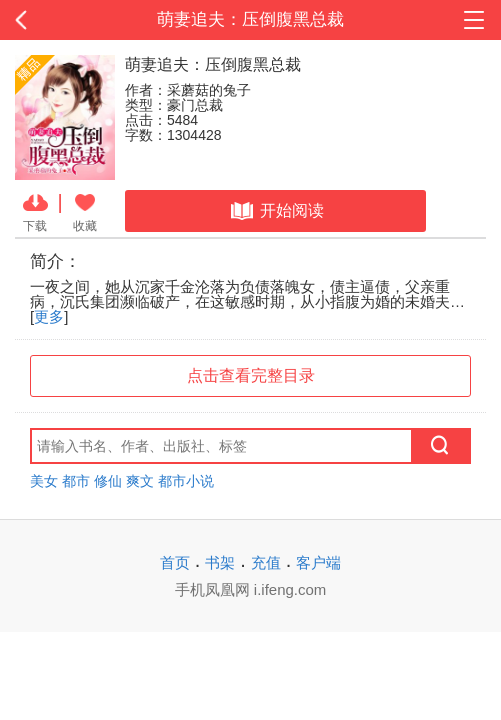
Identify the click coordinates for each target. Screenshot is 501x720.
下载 (35, 211)
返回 (50, 20)
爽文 (140, 481)
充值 (266, 562)
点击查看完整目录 (251, 375)
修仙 (108, 481)
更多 (49, 316)
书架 (220, 562)
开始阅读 (275, 211)
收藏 (85, 211)
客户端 (318, 562)
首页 (175, 562)
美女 (44, 481)
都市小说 (186, 481)
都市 (76, 481)
